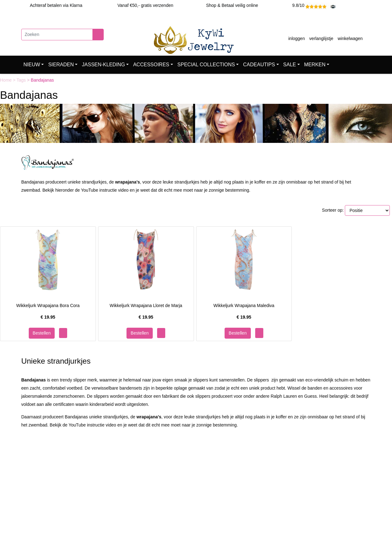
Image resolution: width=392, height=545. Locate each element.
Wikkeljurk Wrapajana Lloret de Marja (146, 305)
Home (6, 80)
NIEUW (32, 65)
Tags (22, 80)
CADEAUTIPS (259, 65)
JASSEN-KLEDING (103, 65)
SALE (290, 65)
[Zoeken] (57, 35)
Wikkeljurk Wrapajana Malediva (244, 305)
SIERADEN (61, 65)
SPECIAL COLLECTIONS (206, 65)
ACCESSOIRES (151, 65)
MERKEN (315, 65)
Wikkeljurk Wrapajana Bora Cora (48, 305)
